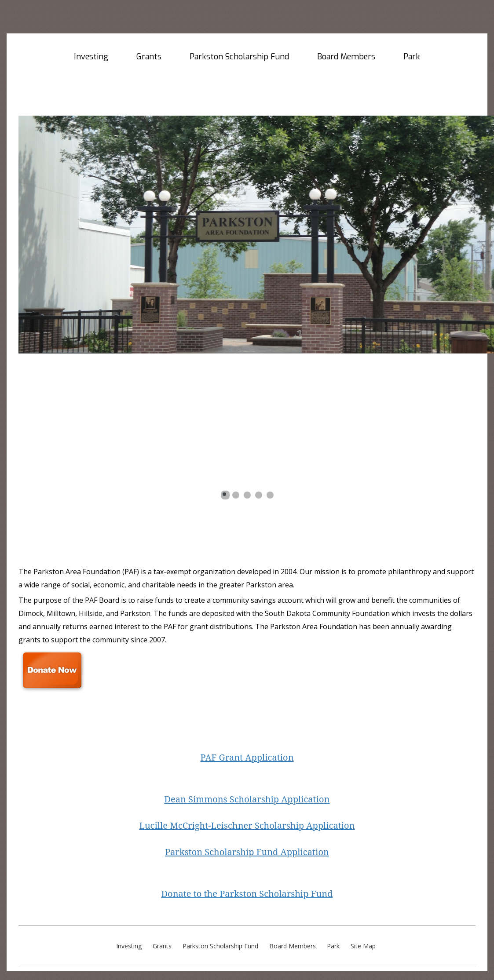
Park (412, 57)
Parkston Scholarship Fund (239, 57)
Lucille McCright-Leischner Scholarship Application (247, 825)
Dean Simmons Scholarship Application (247, 799)
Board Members (346, 57)
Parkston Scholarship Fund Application (247, 852)
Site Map (363, 947)
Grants (149, 57)
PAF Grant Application (247, 757)
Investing (91, 57)
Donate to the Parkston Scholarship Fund (247, 894)
